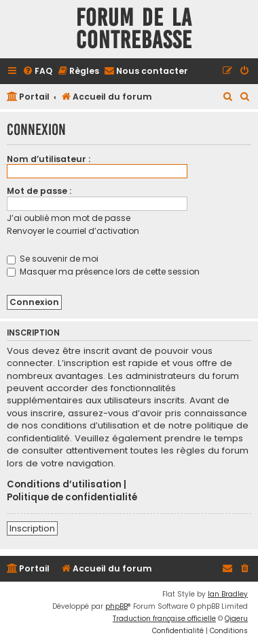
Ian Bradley (228, 594)
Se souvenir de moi (53, 259)
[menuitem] (37, 72)
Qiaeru (236, 619)
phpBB (116, 606)
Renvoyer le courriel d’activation (73, 231)
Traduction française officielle (164, 619)
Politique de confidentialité (72, 498)
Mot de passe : (39, 191)
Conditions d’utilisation (64, 485)
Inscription (32, 528)
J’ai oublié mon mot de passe (69, 218)
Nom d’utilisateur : (49, 159)
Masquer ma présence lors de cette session (103, 271)
